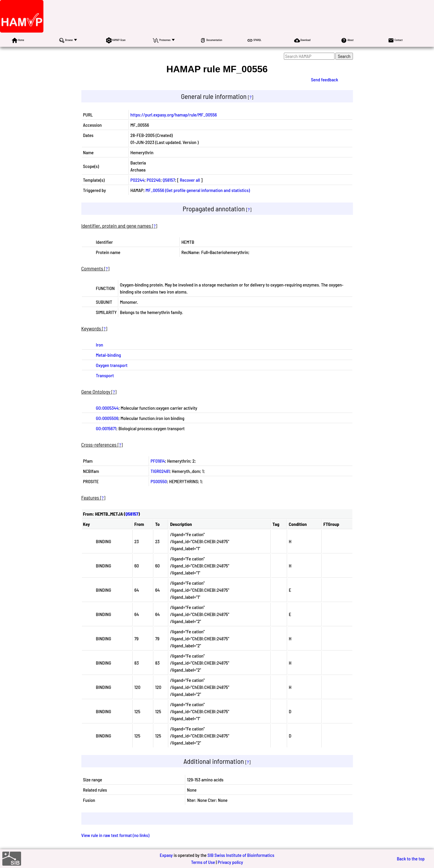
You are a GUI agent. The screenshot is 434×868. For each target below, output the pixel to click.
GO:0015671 (106, 428)
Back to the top (411, 858)
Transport (105, 375)
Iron (100, 345)
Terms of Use (203, 862)
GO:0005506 (107, 418)
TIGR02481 (160, 471)
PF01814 (158, 461)
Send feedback (324, 79)
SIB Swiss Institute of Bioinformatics (241, 855)
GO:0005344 (107, 408)
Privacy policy (230, 862)
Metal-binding (109, 355)
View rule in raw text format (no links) (115, 835)
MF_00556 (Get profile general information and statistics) (198, 190)
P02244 (138, 180)
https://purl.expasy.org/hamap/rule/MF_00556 (174, 115)
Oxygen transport (112, 365)
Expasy (166, 855)
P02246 (153, 180)
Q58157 (169, 180)
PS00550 (159, 481)
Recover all (190, 180)
